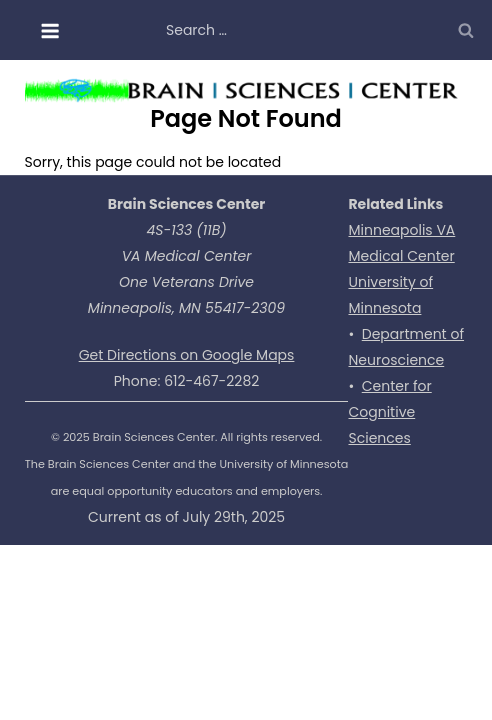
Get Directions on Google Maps (187, 355)
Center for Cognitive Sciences (389, 412)
